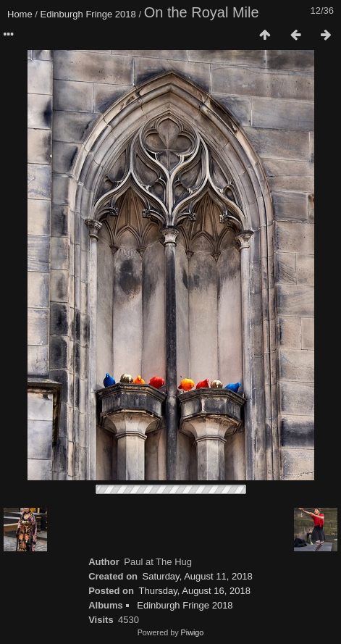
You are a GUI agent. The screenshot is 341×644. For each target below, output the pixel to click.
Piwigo (193, 632)
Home (20, 14)
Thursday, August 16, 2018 (195, 591)
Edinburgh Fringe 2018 (88, 14)
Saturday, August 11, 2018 (198, 576)
